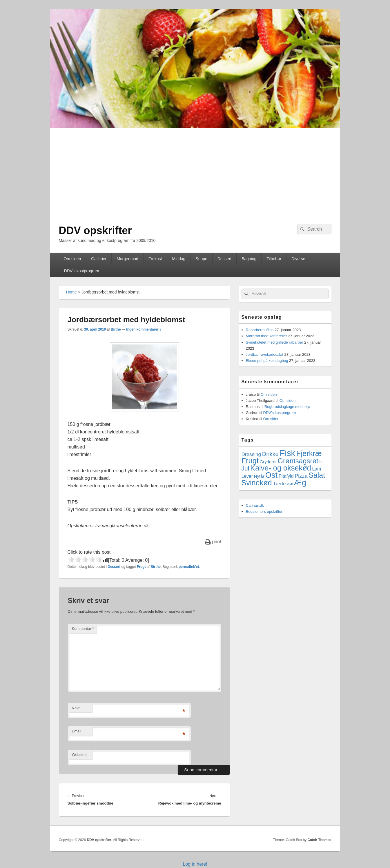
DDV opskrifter (95, 230)
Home (71, 292)
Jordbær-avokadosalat (265, 354)
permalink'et (189, 567)
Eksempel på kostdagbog (267, 361)
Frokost (155, 259)
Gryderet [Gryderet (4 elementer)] (268, 462)
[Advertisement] (195, 172)
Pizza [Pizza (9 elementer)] (301, 476)
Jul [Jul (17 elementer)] (245, 468)
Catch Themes (319, 840)
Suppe (201, 259)
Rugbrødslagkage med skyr (287, 407)
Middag (179, 259)
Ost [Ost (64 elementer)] (271, 475)
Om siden (72, 259)
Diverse (298, 259)
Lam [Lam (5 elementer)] (316, 469)
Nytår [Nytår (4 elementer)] (259, 476)
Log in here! (195, 864)
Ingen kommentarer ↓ (144, 329)
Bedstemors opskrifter (264, 511)
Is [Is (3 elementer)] (321, 462)
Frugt (141, 567)
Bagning (249, 259)
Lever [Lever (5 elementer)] (247, 476)
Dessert (224, 259)
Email (77, 731)
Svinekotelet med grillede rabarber (275, 342)
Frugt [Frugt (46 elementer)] (250, 461)
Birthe (116, 329)
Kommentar (83, 629)
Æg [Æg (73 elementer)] (300, 483)
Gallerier (99, 259)
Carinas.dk (255, 505)
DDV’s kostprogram (81, 271)
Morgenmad (127, 259)
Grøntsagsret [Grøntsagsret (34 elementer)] (298, 461)
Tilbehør (274, 259)
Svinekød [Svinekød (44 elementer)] (257, 483)
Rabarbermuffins (260, 330)
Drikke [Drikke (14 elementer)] (270, 454)
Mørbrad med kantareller (266, 336)
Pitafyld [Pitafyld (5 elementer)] (286, 476)
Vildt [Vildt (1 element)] (290, 484)
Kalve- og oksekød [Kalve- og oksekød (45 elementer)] (281, 468)
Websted (79, 755)
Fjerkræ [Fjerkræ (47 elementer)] (309, 453)
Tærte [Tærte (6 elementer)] (279, 484)
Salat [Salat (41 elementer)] (317, 475)
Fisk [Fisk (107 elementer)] (287, 453)
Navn (76, 708)
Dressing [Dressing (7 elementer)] (251, 454)
